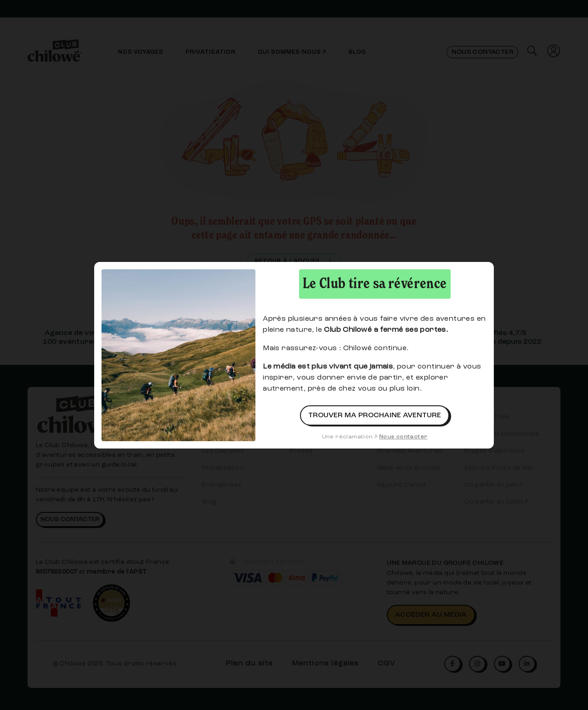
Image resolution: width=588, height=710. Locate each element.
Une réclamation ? (375, 437)
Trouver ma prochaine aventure (375, 415)
